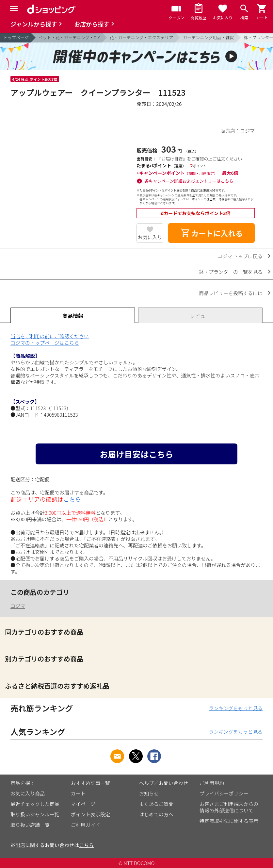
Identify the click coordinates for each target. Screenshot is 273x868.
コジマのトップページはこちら (45, 343)
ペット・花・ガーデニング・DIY (69, 37)
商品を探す (23, 783)
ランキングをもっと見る (236, 708)
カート (78, 793)
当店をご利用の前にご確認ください (50, 336)
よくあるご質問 (156, 804)
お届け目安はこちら (136, 454)
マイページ (83, 804)
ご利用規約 (212, 783)
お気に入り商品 (28, 793)
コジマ (18, 606)
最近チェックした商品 (35, 804)
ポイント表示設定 (90, 814)
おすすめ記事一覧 (90, 783)
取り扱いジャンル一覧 (35, 814)
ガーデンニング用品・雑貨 (208, 37)
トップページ (16, 37)
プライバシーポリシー (224, 793)
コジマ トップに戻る (240, 256)
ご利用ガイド (86, 825)
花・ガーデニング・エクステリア (142, 37)
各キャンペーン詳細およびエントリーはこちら (189, 181)
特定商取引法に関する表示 (229, 821)
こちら (72, 499)
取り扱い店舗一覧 (30, 825)
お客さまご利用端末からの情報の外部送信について (229, 807)
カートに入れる (212, 233)
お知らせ (149, 793)
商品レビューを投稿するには (231, 293)
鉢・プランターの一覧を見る (231, 272)
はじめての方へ (156, 814)
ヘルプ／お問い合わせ (164, 783)
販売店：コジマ (238, 131)
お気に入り (150, 237)
